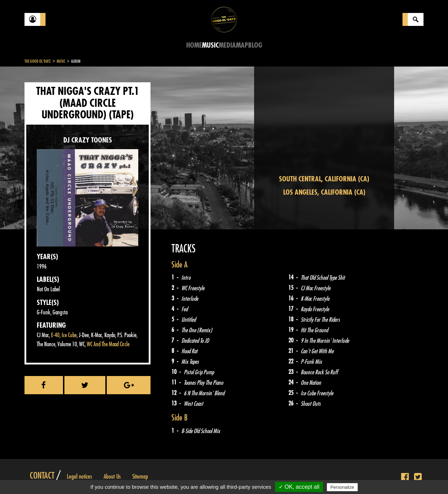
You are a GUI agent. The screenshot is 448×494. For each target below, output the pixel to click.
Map (242, 45)
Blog (255, 45)
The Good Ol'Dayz (38, 61)
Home (194, 45)
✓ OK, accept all (299, 487)
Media (227, 45)
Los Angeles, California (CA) (324, 192)
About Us (112, 476)
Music (210, 45)
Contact (42, 476)
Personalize (342, 487)
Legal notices (79, 476)
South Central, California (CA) (324, 179)
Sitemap (140, 476)
